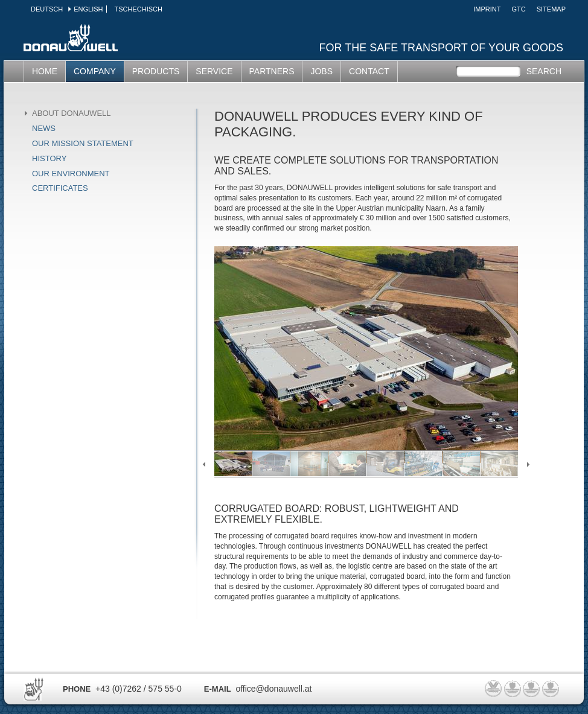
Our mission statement (83, 143)
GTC (518, 9)
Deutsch (47, 9)
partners (272, 71)
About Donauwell (72, 113)
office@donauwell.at (273, 689)
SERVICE (214, 71)
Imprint (487, 9)
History (49, 158)
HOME (45, 71)
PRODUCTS (156, 71)
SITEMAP (551, 9)
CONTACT (369, 71)
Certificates (60, 188)
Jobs (321, 71)
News (44, 128)
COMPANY (95, 71)
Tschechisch (138, 9)
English (88, 9)
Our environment (71, 174)
